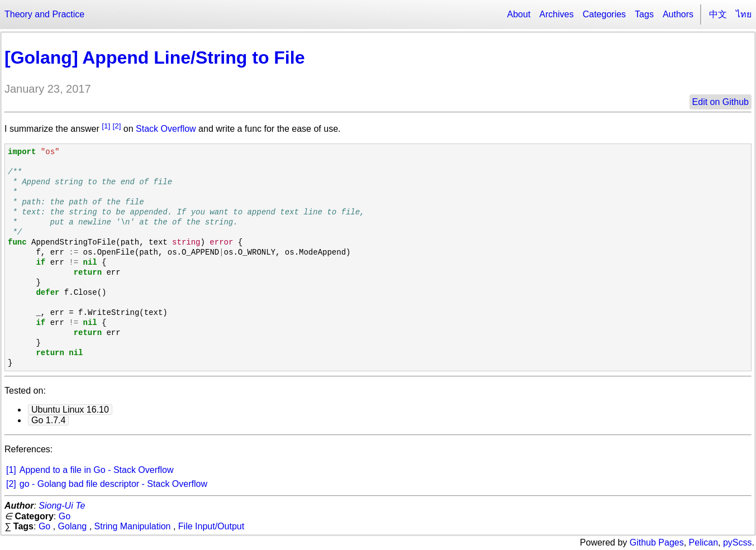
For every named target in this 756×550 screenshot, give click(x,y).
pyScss (738, 542)
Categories (604, 14)
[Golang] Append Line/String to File (154, 58)
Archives (556, 14)
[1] (106, 126)
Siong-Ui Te (62, 506)
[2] (117, 126)
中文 (718, 14)
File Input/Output (211, 526)
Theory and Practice (44, 14)
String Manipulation (133, 526)
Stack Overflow (166, 129)
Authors (678, 14)
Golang (73, 526)
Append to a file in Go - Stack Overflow (97, 470)
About (519, 14)
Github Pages (657, 542)
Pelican (703, 542)
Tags (644, 14)
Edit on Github (721, 102)
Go (65, 516)
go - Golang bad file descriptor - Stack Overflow (113, 484)
